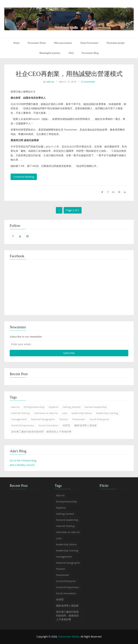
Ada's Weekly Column (22, 465)
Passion (64, 419)
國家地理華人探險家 (86, 425)
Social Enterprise (99, 419)
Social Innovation (48, 425)
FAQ (71, 53)
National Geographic (43, 419)
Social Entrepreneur (23, 425)
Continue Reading (24, 177)
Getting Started (72, 407)
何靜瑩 (66, 425)
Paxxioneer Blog (90, 53)
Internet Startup (20, 413)
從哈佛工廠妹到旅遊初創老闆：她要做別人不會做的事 (41, 431)
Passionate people (116, 43)
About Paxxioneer (89, 43)
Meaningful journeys (50, 53)
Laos (65, 413)
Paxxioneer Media (69, 637)
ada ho (50, 82)
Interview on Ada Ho (46, 413)
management (19, 419)
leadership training (107, 413)
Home (17, 43)
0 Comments (88, 82)
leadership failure (82, 413)
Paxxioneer (79, 419)
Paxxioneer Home (37, 43)
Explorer (54, 407)
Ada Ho (15, 407)
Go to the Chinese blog (23, 460)
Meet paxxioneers (63, 43)
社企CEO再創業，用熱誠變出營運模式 (69, 74)
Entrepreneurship (34, 407)
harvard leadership (96, 407)
